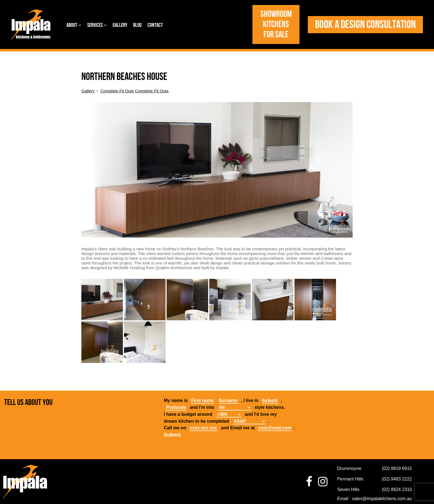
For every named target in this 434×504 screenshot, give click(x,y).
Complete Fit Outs (117, 91)
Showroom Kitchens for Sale (276, 24)
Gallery (120, 25)
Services (97, 25)
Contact (155, 25)
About (74, 25)
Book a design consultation (365, 25)
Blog (137, 25)
